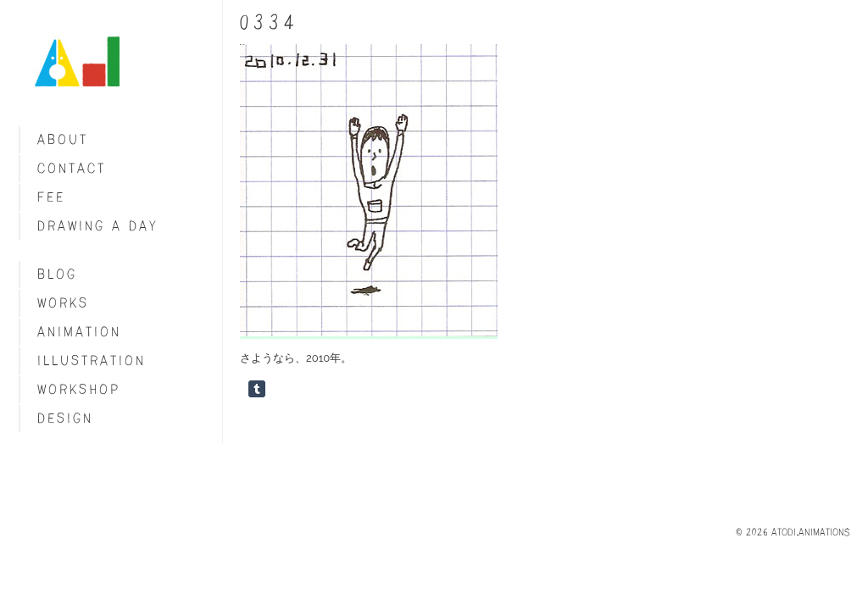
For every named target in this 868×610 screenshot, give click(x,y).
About (63, 139)
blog (57, 274)
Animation (79, 332)
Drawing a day (98, 226)
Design (65, 418)
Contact (72, 168)
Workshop (79, 389)
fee (51, 197)
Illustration (92, 360)
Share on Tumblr (257, 389)
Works (63, 303)
